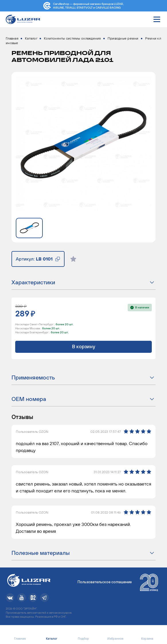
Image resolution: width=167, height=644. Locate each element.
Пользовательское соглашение (105, 582)
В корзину (84, 347)
